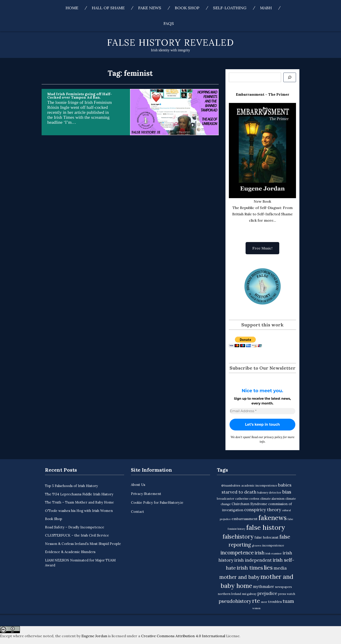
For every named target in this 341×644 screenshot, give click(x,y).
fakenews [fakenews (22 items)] (273, 518)
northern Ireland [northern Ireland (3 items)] (229, 594)
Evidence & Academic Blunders (70, 552)
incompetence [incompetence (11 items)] (237, 553)
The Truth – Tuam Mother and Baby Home (79, 502)
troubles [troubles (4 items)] (275, 602)
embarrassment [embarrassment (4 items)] (245, 519)
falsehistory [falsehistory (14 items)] (238, 537)
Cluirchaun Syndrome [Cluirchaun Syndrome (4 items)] (249, 504)
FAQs (169, 23)
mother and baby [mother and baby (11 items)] (239, 577)
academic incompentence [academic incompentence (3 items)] (259, 486)
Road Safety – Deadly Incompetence (75, 527)
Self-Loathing (230, 8)
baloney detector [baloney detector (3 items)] (269, 493)
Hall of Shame (108, 8)
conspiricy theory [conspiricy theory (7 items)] (263, 510)
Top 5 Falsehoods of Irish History (71, 486)
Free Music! (262, 248)
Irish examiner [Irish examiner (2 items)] (274, 554)
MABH (266, 8)
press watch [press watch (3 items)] (287, 594)
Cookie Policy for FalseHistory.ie (157, 503)
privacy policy (273, 437)
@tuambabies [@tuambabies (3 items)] (231, 486)
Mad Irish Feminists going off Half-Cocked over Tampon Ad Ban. (80, 96)
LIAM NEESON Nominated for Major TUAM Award (80, 563)
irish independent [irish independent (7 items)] (253, 560)
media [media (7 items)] (280, 568)
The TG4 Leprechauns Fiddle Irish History (79, 494)
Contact (137, 512)
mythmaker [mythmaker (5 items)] (264, 587)
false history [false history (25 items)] (266, 527)
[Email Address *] (262, 411)
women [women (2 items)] (256, 608)
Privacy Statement (146, 494)
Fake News (150, 8)
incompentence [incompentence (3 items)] (273, 546)
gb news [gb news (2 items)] (257, 546)
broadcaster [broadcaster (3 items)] (226, 499)
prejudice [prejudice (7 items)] (267, 593)
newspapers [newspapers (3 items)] (283, 587)
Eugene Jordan (94, 636)
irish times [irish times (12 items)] (250, 568)
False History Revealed (171, 42)
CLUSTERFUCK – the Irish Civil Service (77, 535)
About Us (138, 485)
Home (72, 8)
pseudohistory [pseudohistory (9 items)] (235, 601)
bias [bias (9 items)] (287, 492)
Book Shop (187, 8)
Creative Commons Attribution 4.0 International (183, 636)
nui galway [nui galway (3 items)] (249, 594)
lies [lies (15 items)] (268, 568)
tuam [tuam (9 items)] (288, 601)
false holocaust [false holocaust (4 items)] (266, 537)
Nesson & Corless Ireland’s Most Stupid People (83, 544)
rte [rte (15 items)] (256, 601)
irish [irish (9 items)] (260, 553)
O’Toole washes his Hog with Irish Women (79, 511)
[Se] (290, 77)
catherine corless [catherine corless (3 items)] (247, 499)
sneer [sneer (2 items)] (264, 602)
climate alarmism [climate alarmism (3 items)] (272, 499)
